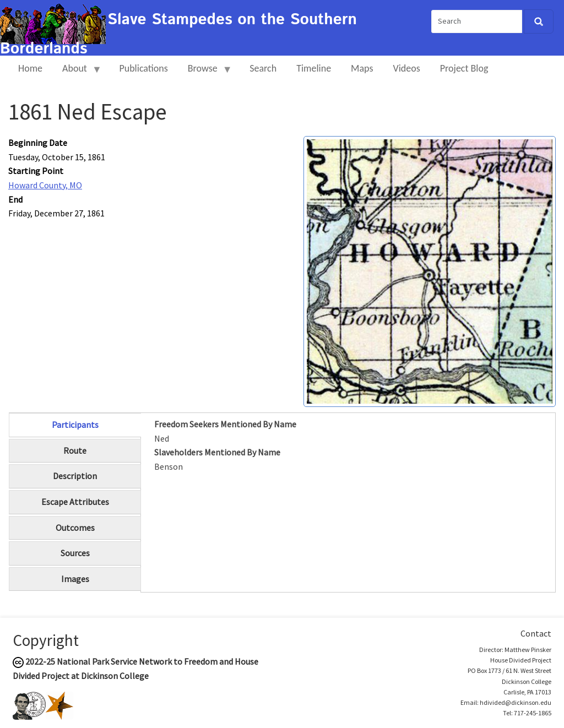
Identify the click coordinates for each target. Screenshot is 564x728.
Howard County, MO (45, 185)
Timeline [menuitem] (314, 68)
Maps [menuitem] (362, 68)
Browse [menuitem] (205, 73)
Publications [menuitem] (143, 68)
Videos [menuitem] (407, 68)
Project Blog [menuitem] (464, 68)
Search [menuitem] (263, 68)
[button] (430, 270)
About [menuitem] (77, 73)
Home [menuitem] (30, 68)
